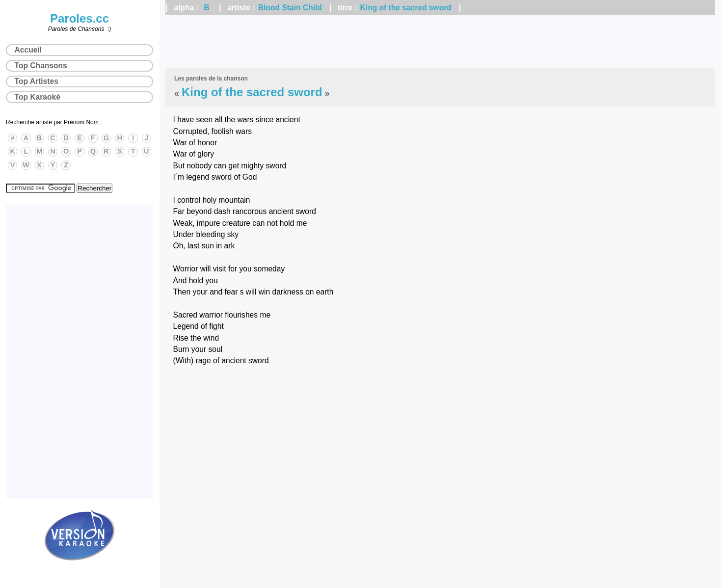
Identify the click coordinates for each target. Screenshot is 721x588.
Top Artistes (37, 81)
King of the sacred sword (406, 8)
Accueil (28, 50)
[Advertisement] (440, 42)
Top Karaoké (38, 97)
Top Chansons (41, 66)
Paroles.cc (80, 18)
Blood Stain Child (290, 8)
